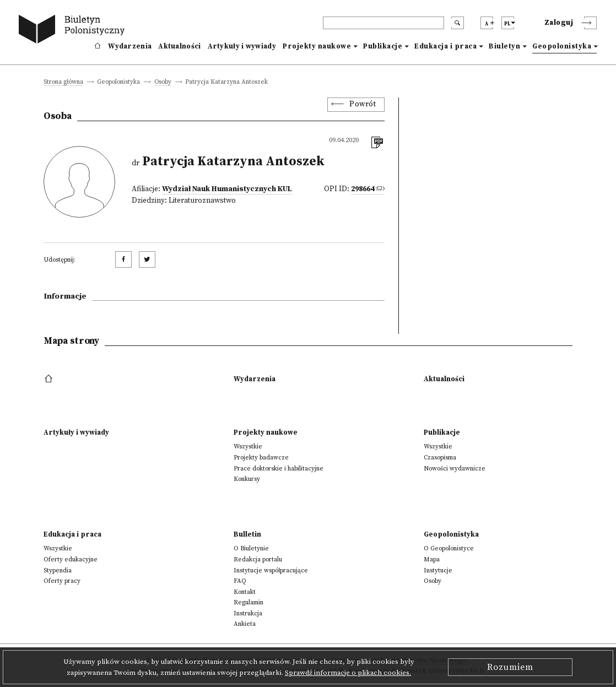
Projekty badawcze (261, 458)
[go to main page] (74, 31)
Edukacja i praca (445, 46)
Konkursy (247, 479)
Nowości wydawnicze (455, 469)
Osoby (163, 82)
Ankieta (245, 624)
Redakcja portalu (258, 559)
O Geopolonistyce (449, 548)
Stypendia (58, 570)
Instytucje (438, 570)
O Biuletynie (251, 548)
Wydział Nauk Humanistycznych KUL (227, 189)
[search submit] (458, 23)
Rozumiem (510, 667)
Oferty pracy (62, 581)
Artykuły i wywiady (242, 46)
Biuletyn (504, 46)
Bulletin (247, 534)
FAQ (240, 581)
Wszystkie (248, 447)
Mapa (432, 559)
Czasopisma (440, 458)
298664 (363, 189)
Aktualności (179, 46)
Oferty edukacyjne (71, 559)
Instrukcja (248, 613)
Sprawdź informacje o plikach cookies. (348, 673)
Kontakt (245, 592)
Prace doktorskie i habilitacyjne (279, 469)
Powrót (363, 104)
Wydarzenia (130, 46)
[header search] (383, 23)
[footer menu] (50, 379)
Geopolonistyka (562, 46)
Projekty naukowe (317, 46)
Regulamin (248, 602)
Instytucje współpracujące (271, 570)
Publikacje (383, 46)
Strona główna (63, 82)
